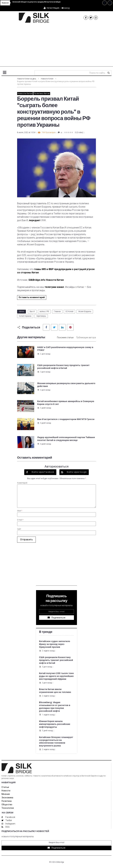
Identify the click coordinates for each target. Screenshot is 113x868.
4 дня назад (44, 390)
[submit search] (109, 73)
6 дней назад (44, 423)
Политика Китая (42, 93)
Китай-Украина (25, 316)
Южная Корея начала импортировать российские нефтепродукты (55, 724)
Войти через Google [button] (76, 472)
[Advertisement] (56, 45)
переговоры (41, 316)
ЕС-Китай (69, 312)
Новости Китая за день (27, 79)
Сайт (19, 529)
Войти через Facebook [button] (43, 472)
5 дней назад (44, 408)
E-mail (20, 520)
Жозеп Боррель (85, 312)
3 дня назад (44, 372)
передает (35, 220)
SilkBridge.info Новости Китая (46, 280)
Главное (57, 312)
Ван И (32, 312)
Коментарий (22, 483)
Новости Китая (47, 79)
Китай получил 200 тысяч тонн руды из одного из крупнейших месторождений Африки (56, 676)
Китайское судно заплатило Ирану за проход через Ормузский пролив (55, 644)
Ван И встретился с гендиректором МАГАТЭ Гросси (66, 419)
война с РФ (44, 312)
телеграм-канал (54, 287)
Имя (20, 511)
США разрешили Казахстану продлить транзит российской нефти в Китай (56, 660)
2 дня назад (44, 354)
